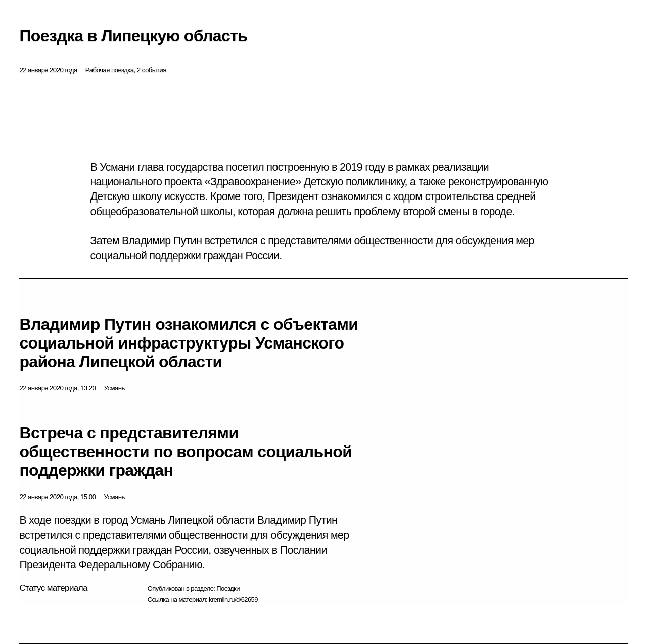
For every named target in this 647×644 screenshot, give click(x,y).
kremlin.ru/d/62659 (233, 599)
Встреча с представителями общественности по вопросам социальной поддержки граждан (186, 452)
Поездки (228, 589)
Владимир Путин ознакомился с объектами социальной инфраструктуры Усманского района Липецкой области (189, 343)
